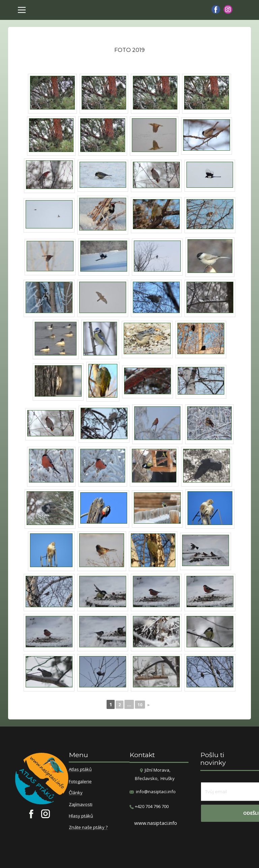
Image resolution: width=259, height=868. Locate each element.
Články (76, 793)
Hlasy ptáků (81, 816)
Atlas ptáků (80, 770)
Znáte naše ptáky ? (88, 828)
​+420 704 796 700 (149, 807)
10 (140, 705)
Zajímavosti (81, 805)
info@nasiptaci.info (156, 792)
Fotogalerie (80, 782)
